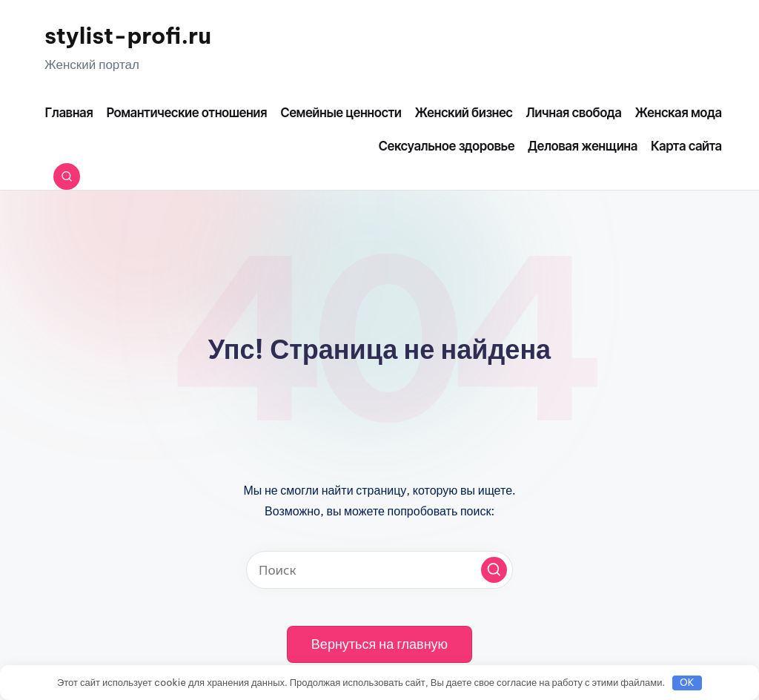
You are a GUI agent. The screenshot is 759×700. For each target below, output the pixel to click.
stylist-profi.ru (128, 36)
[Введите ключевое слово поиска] (379, 570)
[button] (494, 570)
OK (687, 682)
